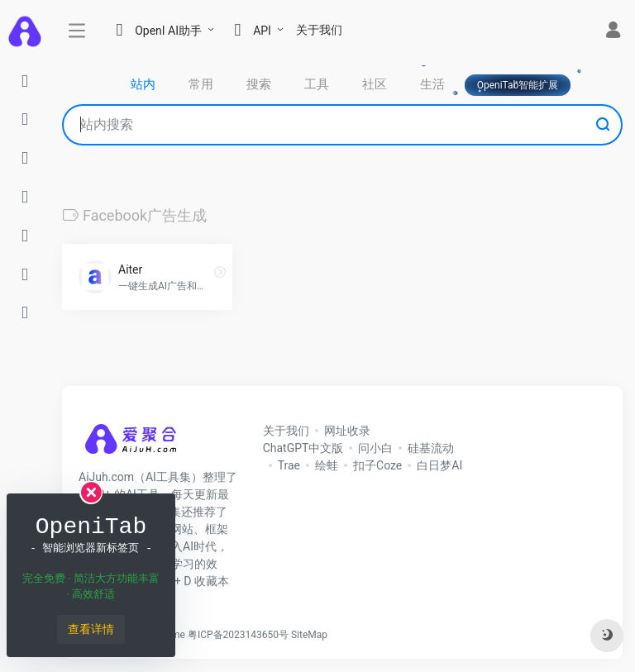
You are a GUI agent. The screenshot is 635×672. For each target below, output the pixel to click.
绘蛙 (327, 465)
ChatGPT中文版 (303, 448)
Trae (289, 465)
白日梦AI (439, 465)
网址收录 (347, 431)
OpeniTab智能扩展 (518, 85)
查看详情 (91, 629)
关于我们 (319, 30)
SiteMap (309, 635)
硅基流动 (431, 448)
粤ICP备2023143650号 (238, 635)
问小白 (375, 448)
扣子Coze (377, 465)
